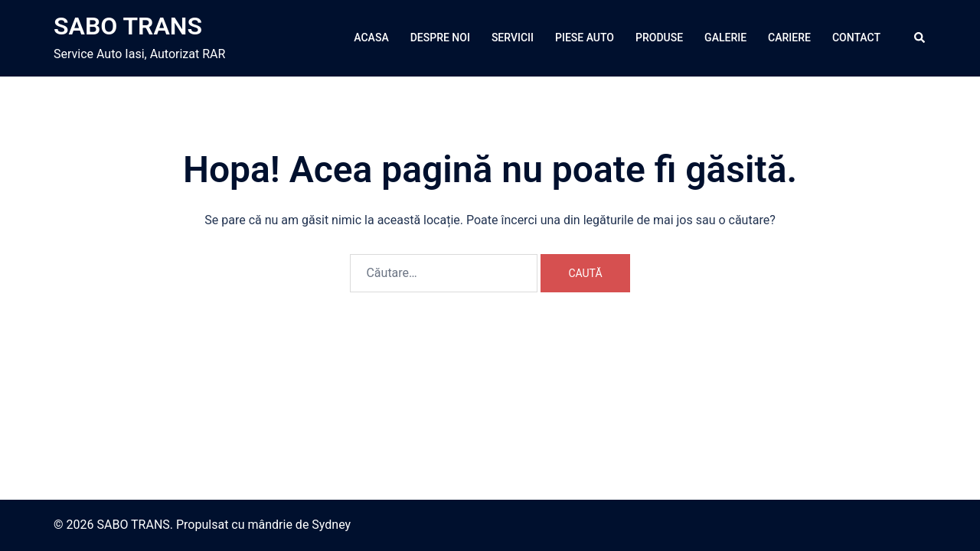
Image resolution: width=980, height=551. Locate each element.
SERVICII (513, 37)
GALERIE (725, 37)
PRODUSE (659, 37)
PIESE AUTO (585, 37)
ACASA (371, 37)
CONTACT (856, 37)
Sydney (331, 525)
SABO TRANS (128, 26)
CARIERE (789, 37)
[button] (920, 38)
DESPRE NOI (440, 37)
